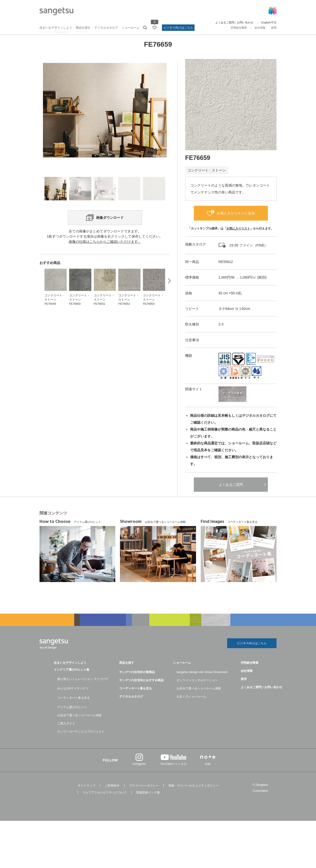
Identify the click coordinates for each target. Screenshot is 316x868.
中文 (274, 22)
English (266, 22)
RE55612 (226, 273)
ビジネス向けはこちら (178, 28)
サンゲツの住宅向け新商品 (137, 685)
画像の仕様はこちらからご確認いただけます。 (105, 281)
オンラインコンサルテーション (197, 693)
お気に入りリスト (238, 240)
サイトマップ (86, 798)
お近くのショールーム (191, 709)
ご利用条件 (112, 798)
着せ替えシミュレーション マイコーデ (83, 692)
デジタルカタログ (106, 28)
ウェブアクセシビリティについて (105, 805)
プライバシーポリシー (144, 798)
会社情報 (260, 28)
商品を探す (83, 28)
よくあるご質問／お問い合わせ (234, 22)
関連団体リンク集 (148, 805)
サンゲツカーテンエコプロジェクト (81, 744)
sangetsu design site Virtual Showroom (202, 685)
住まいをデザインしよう (56, 28)
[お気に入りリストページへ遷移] (155, 28)
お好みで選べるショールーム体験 (79, 728)
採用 (274, 28)
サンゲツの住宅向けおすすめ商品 (141, 693)
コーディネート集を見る (74, 711)
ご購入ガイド (66, 736)
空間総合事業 (239, 28)
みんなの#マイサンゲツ (73, 701)
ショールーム (131, 28)
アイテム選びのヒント (72, 720)
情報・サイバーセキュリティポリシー (194, 798)
